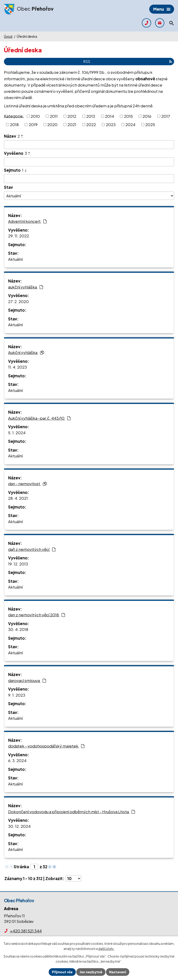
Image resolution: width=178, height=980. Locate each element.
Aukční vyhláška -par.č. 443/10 (39, 418)
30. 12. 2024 (19, 826)
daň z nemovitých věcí (32, 549)
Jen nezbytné (91, 972)
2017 (166, 116)
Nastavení (118, 972)
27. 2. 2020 (18, 301)
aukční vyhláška (26, 287)
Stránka (21, 867)
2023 (111, 124)
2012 (72, 116)
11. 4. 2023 (17, 367)
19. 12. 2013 (18, 564)
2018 (14, 124)
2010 (35, 116)
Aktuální (15, 259)
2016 (147, 116)
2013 (91, 116)
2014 (110, 116)
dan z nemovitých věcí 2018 (37, 615)
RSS (128, 61)
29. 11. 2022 (19, 236)
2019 (33, 124)
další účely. (106, 949)
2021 (72, 124)
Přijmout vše (62, 972)
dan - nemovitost (27, 484)
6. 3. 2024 (17, 760)
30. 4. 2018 (18, 629)
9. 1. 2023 (17, 695)
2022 (91, 124)
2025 (150, 124)
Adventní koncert (27, 221)
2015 (128, 116)
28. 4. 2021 (18, 498)
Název (12, 136)
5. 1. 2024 (17, 433)
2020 (52, 124)
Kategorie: (14, 116)
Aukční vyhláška (26, 352)
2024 (130, 124)
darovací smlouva (27, 680)
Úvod (8, 36)
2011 (54, 116)
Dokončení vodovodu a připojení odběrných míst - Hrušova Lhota (72, 812)
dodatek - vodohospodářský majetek (46, 746)
